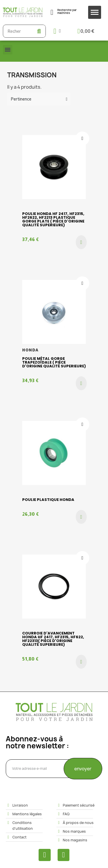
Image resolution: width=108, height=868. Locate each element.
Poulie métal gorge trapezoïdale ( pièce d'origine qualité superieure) (54, 362)
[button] (81, 242)
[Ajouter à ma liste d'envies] (82, 138)
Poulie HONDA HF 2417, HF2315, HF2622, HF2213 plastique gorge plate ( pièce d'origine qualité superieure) (53, 219)
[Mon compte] (57, 31)
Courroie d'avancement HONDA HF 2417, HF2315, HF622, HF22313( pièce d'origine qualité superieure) (53, 639)
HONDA (30, 350)
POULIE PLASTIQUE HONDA (48, 500)
